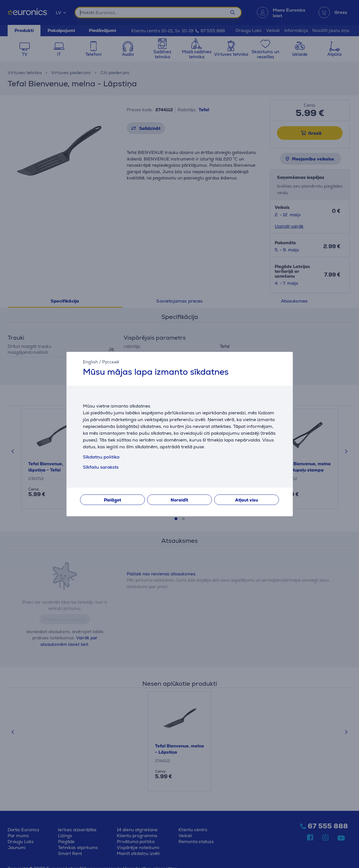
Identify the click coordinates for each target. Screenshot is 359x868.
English (90, 362)
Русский (111, 362)
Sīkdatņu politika (101, 457)
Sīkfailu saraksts (101, 467)
